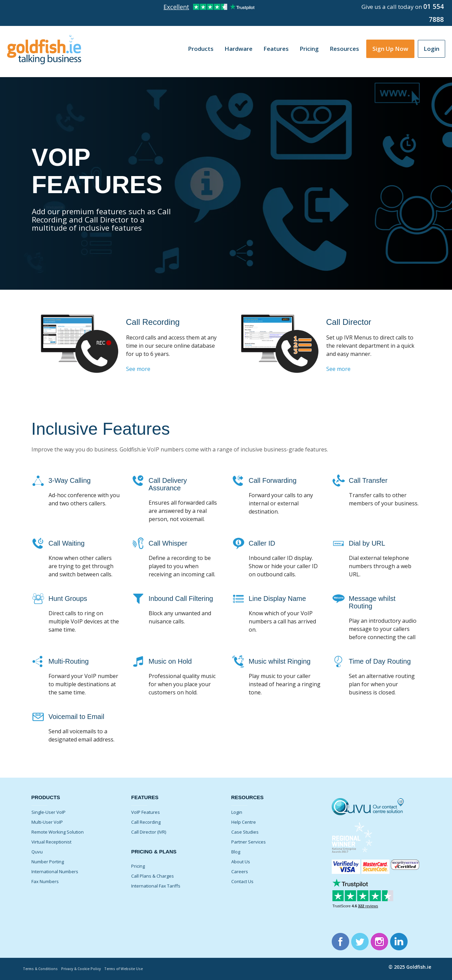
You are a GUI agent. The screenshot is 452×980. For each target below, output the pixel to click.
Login (432, 49)
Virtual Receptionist (51, 842)
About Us (241, 862)
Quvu (37, 852)
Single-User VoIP (49, 812)
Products (201, 49)
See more (138, 369)
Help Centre (244, 822)
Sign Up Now (390, 49)
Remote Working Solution (58, 832)
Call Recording (146, 822)
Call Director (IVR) (149, 832)
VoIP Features (146, 812)
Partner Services (249, 842)
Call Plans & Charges (153, 876)
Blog (236, 852)
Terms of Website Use (132, 969)
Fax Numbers (45, 881)
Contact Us (242, 881)
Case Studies (245, 832)
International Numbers (55, 871)
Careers (240, 871)
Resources (344, 49)
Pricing (309, 49)
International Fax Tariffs (156, 886)
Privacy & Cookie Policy (86, 969)
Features (276, 49)
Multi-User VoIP (47, 822)
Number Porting (48, 862)
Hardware (238, 49)
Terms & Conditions (42, 969)
